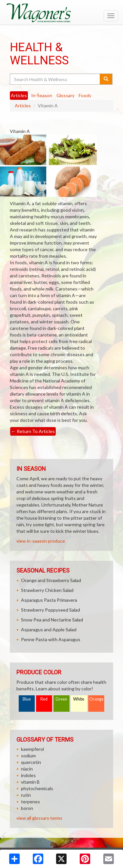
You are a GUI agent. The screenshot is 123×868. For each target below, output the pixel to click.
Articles (23, 106)
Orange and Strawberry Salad (51, 580)
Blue (27, 699)
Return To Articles (33, 431)
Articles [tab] (19, 95)
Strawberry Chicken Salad (47, 590)
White (79, 699)
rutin (26, 795)
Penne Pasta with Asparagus (51, 639)
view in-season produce (41, 541)
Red (44, 699)
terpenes (31, 802)
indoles (28, 775)
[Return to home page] (61, 13)
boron (27, 808)
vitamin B (30, 782)
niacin (27, 769)
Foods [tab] (85, 95)
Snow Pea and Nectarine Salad (52, 620)
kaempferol (32, 749)
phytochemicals (37, 788)
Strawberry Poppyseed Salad (51, 610)
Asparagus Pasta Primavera (49, 600)
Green (61, 699)
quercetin (31, 762)
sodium (28, 756)
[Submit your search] (106, 79)
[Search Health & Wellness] (55, 79)
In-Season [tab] (42, 95)
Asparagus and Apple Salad (49, 629)
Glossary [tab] (65, 95)
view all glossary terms (39, 818)
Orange (96, 699)
